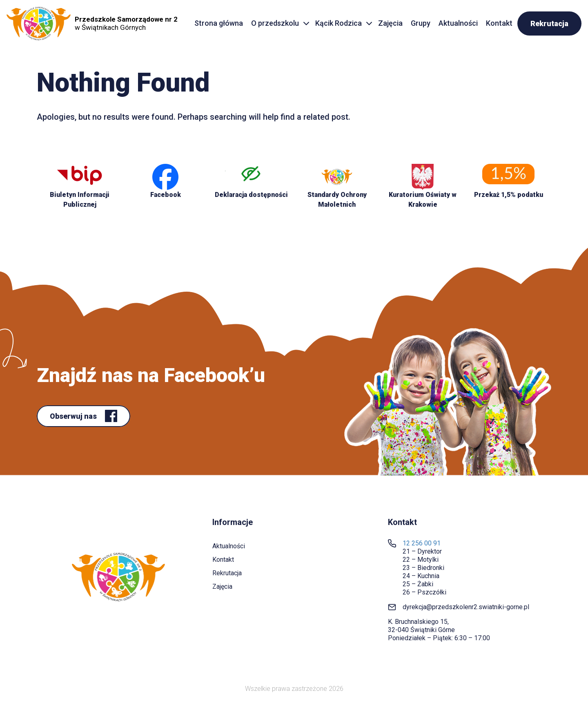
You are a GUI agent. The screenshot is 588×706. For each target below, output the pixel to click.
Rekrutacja (549, 23)
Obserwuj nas (74, 416)
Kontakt (499, 23)
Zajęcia (390, 23)
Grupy (421, 23)
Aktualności (458, 23)
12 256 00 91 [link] (422, 543)
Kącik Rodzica (339, 23)
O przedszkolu (275, 23)
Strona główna (219, 23)
